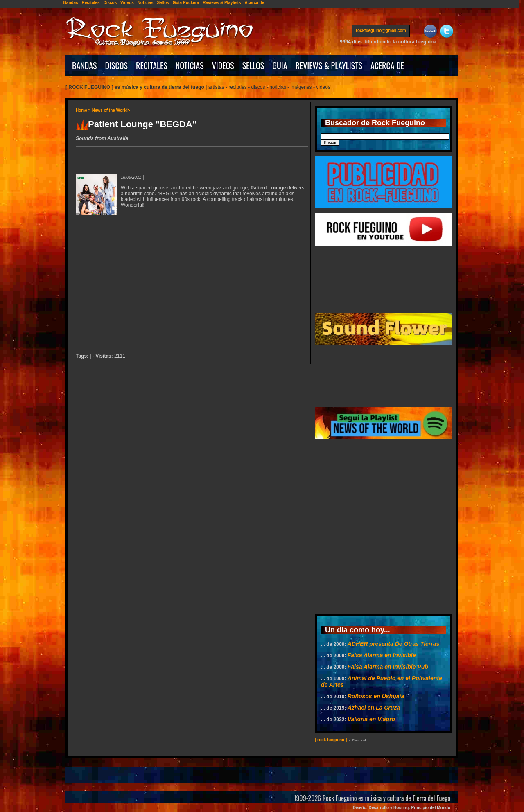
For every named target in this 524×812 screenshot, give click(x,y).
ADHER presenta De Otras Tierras (394, 644)
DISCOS (117, 65)
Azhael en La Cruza (374, 708)
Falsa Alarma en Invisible (382, 655)
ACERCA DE (387, 65)
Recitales (91, 3)
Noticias (146, 3)
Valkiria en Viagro (371, 719)
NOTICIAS (190, 65)
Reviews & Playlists (222, 3)
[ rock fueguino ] (331, 740)
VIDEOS (223, 65)
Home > (83, 110)
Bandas (71, 3)
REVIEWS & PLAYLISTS (329, 65)
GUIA (280, 65)
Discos (110, 3)
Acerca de (254, 3)
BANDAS (85, 65)
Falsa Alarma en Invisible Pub (388, 667)
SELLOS (253, 65)
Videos (127, 3)
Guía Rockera (186, 3)
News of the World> (111, 110)
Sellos (163, 3)
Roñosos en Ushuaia (376, 696)
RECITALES (152, 65)
